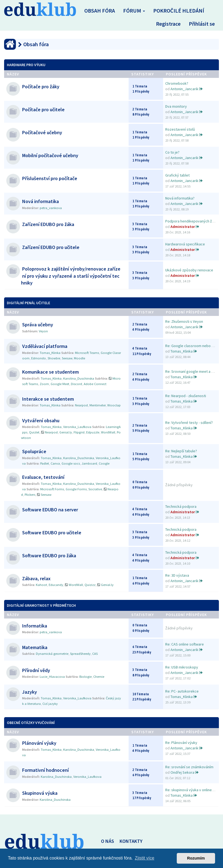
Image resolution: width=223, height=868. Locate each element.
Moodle (79, 358)
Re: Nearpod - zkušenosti (186, 396)
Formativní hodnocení (45, 770)
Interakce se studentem (48, 399)
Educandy (56, 585)
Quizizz (90, 585)
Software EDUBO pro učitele (52, 533)
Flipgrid (79, 432)
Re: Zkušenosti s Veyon (184, 321)
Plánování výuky (39, 743)
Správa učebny (38, 325)
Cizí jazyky (50, 704)
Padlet (45, 463)
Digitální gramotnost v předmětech (41, 605)
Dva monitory (176, 106)
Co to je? (172, 152)
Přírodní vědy (36, 670)
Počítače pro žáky (41, 86)
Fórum (134, 11)
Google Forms (76, 489)
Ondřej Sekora (182, 772)
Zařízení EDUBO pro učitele (51, 247)
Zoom (44, 384)
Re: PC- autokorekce (182, 691)
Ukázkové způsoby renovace (189, 270)
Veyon (43, 331)
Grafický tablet (177, 175)
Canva (55, 463)
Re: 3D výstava (177, 575)
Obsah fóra (100, 11)
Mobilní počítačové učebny (50, 155)
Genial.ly (66, 432)
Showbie (54, 358)
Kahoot (41, 585)
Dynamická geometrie (52, 654)
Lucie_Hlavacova (52, 677)
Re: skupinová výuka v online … (191, 790)
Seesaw (67, 358)
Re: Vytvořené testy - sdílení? (189, 423)
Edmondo (39, 358)
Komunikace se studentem (50, 372)
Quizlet (34, 432)
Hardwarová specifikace (185, 244)
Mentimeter (98, 405)
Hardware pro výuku (26, 65)
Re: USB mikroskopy (182, 667)
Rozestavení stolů (180, 129)
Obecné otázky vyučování (31, 723)
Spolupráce (34, 451)
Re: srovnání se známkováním (189, 767)
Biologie (86, 677)
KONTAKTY (131, 841)
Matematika (35, 647)
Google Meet (60, 384)
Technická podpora (181, 506)
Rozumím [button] (196, 858)
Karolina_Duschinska (79, 378)
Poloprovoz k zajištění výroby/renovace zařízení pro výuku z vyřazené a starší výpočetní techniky (71, 276)
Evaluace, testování (43, 477)
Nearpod (81, 405)
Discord (76, 384)
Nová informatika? (180, 198)
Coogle (104, 463)
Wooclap (114, 405)
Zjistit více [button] (145, 858)
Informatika (35, 626)
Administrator (183, 227)
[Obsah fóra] (10, 44)
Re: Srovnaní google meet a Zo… (192, 371)
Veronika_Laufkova (77, 427)
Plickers (30, 495)
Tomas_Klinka (50, 353)
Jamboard (89, 463)
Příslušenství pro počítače (50, 178)
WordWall (108, 432)
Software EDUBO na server (50, 510)
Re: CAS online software (185, 644)
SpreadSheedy (80, 654)
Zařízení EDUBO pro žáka (48, 224)
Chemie (99, 677)
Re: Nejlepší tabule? (181, 451)
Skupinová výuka (40, 793)
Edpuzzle (93, 432)
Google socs (71, 463)
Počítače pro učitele (43, 109)
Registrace (168, 24)
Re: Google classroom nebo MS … (193, 346)
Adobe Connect (95, 384)
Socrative (95, 489)
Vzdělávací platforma (45, 346)
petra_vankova (51, 208)
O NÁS (108, 841)
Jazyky (30, 692)
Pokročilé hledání (179, 11)
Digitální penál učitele (28, 303)
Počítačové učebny (42, 132)
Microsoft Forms (52, 489)
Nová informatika (40, 201)
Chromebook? (177, 83)
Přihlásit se (202, 24)
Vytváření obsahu (41, 420)
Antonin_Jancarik (184, 89)
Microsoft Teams (87, 353)
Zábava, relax (36, 578)
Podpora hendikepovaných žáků (192, 221)
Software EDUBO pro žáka (49, 555)
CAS (95, 654)
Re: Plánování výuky (181, 743)
